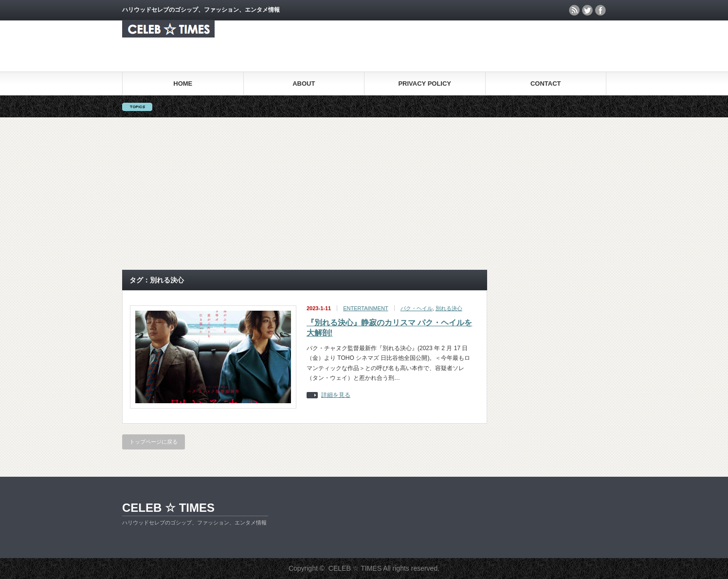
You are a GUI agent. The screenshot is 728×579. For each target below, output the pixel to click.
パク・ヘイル (417, 308)
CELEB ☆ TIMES (168, 508)
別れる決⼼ (449, 308)
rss (574, 10)
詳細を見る (336, 395)
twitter (587, 10)
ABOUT (304, 84)
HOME (183, 84)
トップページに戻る (154, 442)
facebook (601, 10)
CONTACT (546, 84)
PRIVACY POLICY (425, 84)
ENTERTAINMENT (366, 308)
